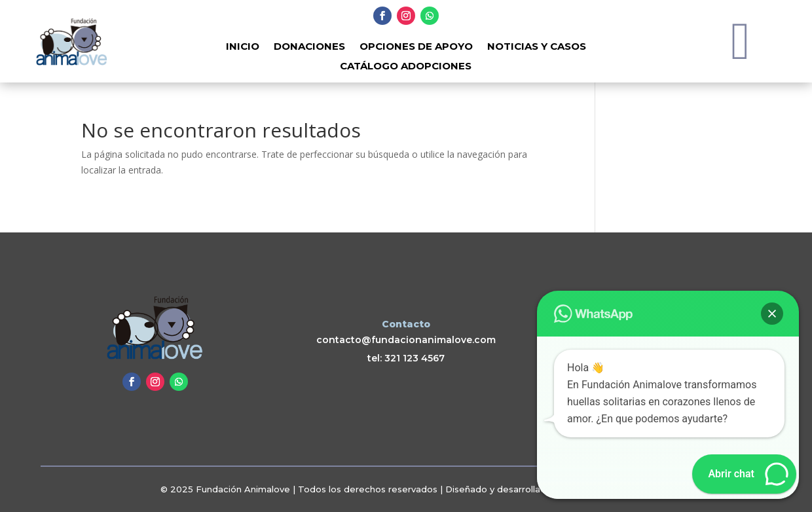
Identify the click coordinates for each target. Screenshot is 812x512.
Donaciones (309, 47)
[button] (772, 314)
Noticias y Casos (537, 47)
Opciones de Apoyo (416, 47)
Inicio (243, 47)
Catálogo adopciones (406, 67)
